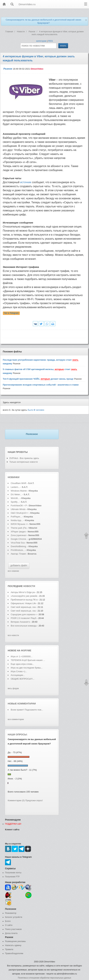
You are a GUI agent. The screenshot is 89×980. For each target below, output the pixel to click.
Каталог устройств (14, 917)
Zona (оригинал (19, 535)
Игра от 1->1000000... (22, 656)
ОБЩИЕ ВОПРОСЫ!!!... (23, 679)
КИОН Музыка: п (19, 524)
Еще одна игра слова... (22, 664)
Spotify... (15, 502)
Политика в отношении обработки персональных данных (44, 978)
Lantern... (15, 487)
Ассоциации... (18, 675)
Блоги (8, 921)
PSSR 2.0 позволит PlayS (24, 618)
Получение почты (13, 873)
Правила (9, 949)
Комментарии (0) (16, 800)
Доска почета (11, 933)
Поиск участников (13, 929)
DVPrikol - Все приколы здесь (24, 458)
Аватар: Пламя (19, 554)
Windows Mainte (19, 491)
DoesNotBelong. (19, 546)
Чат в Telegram (11, 313)
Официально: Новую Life (24, 603)
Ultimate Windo (18, 509)
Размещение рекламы (15, 941)
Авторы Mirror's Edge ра (23, 592)
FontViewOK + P (19, 506)
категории (41, 41)
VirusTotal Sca (18, 543)
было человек (36, 410)
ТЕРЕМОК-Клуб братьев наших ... (28, 660)
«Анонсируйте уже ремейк (24, 596)
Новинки (14, 477)
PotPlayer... (16, 517)
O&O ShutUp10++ (20, 513)
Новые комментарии (22, 704)
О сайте (9, 925)
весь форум (13, 688)
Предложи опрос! (34, 800)
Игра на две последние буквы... (27, 668)
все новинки (13, 571)
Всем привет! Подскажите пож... (27, 710)
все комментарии (16, 719)
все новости (13, 635)
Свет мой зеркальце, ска (23, 607)
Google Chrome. (19, 539)
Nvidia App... (17, 520)
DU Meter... (16, 494)
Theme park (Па (19, 528)
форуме (26, 650)
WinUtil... (15, 498)
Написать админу (13, 945)
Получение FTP (12, 877)
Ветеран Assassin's (20, 622)
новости (29, 586)
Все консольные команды (24, 626)
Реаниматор (11, 913)
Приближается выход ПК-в (24, 600)
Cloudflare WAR (19, 483)
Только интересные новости (24, 462)
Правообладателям (14, 953)
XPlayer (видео (18, 532)
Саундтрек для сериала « (24, 614)
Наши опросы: (18, 734)
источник (26, 182)
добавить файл (19, 565)
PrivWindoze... (18, 550)
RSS (51, 41)
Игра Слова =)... (19, 671)
